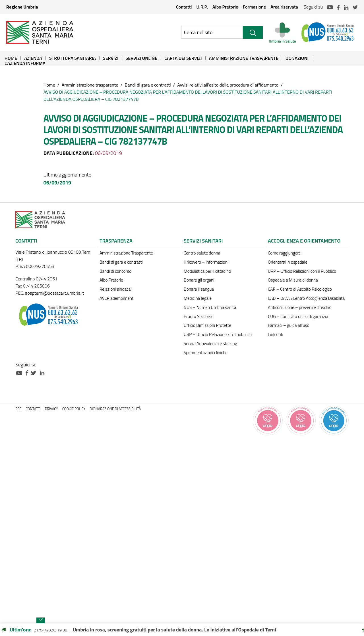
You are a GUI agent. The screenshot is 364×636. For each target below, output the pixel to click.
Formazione (254, 7)
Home (11, 58)
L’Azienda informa (25, 63)
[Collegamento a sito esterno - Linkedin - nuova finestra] (44, 373)
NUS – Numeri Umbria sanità (210, 307)
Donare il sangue (199, 289)
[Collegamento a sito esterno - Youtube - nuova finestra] (20, 373)
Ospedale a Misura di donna (293, 280)
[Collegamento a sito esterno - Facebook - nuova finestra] (28, 373)
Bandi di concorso (115, 271)
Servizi (111, 58)
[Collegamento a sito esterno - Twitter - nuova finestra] (35, 373)
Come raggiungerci (285, 253)
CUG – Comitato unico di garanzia (298, 316)
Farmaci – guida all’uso (289, 325)
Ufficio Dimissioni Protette (207, 325)
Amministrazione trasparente (90, 85)
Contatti (184, 7)
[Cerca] (253, 32)
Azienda (33, 58)
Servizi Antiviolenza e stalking (210, 343)
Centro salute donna (202, 253)
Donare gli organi (199, 280)
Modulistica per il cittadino (207, 271)
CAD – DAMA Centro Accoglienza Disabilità (306, 298)
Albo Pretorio (225, 7)
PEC (18, 409)
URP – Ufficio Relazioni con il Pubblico (302, 271)
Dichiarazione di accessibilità (115, 409)
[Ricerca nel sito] (212, 32)
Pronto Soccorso (199, 316)
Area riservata (284, 7)
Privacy (51, 409)
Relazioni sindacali (116, 289)
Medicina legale (198, 298)
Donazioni (297, 58)
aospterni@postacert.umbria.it (54, 293)
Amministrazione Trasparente (244, 58)
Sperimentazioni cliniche (206, 353)
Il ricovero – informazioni (206, 262)
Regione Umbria (22, 7)
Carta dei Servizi (183, 58)
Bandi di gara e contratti (148, 85)
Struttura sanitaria (73, 58)
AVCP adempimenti (117, 298)
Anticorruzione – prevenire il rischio (300, 307)
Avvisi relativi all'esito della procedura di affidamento (228, 85)
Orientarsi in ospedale (288, 262)
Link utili (275, 334)
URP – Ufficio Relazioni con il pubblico (218, 334)
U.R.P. (202, 7)
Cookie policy (74, 409)
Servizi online (141, 58)
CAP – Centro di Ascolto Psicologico (300, 289)
